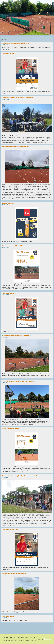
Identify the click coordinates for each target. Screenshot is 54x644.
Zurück (4, 40)
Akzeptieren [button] (48, 639)
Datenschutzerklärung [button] (11, 642)
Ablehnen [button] (41, 639)
